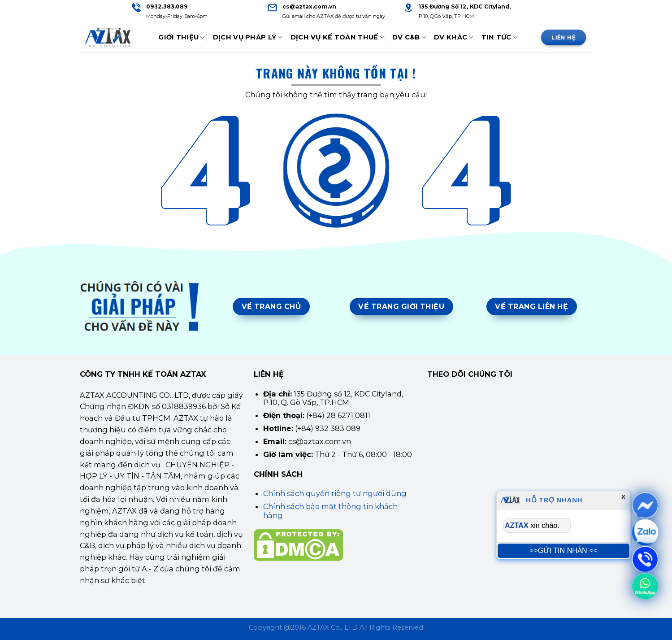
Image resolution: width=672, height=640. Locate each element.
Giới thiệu (181, 37)
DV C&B (409, 37)
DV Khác (454, 37)
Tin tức (500, 37)
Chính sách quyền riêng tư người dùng (335, 493)
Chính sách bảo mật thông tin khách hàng (330, 511)
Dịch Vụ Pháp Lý (248, 37)
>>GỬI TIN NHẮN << (564, 550)
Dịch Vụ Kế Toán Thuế (337, 37)
